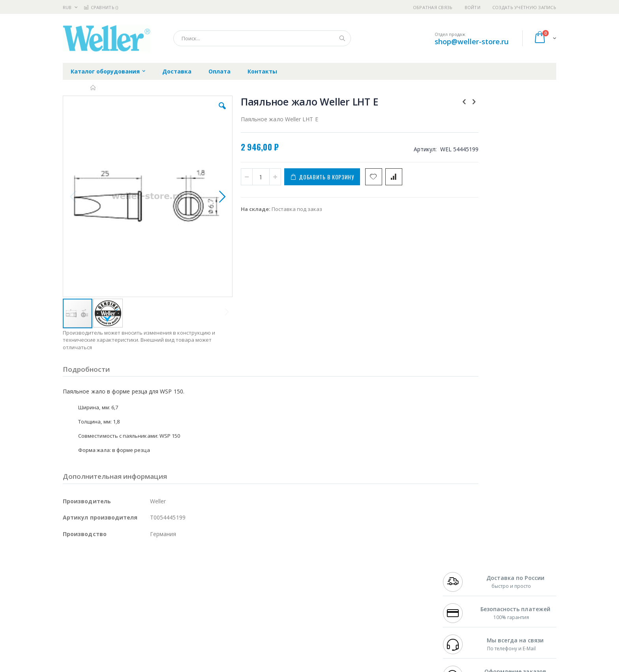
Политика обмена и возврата (269, 580)
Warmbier (101, 619)
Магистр (181, 573)
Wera (124, 634)
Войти (473, 7)
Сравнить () (101, 7)
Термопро (151, 573)
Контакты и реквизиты (387, 565)
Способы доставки (381, 580)
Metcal (123, 573)
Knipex (102, 634)
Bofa (68, 573)
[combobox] (262, 38)
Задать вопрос (250, 619)
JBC (108, 565)
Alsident (171, 565)
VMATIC (157, 619)
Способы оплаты (379, 596)
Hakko (70, 565)
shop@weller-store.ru (472, 41)
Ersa (91, 565)
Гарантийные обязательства (268, 565)
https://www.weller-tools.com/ (194, 666)
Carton (151, 604)
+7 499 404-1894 (460, 565)
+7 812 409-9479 (460, 573)
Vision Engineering (85, 604)
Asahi (148, 588)
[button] (204, 112)
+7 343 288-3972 (460, 580)
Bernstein (74, 634)
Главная (93, 88)
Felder (126, 588)
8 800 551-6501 (462, 588)
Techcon (130, 619)
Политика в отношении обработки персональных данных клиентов (275, 600)
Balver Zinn (76, 588)
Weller (146, 565)
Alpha (104, 588)
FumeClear (95, 573)
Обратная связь (433, 7)
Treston (72, 619)
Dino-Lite (125, 604)
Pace (125, 565)
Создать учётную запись (524, 7)
